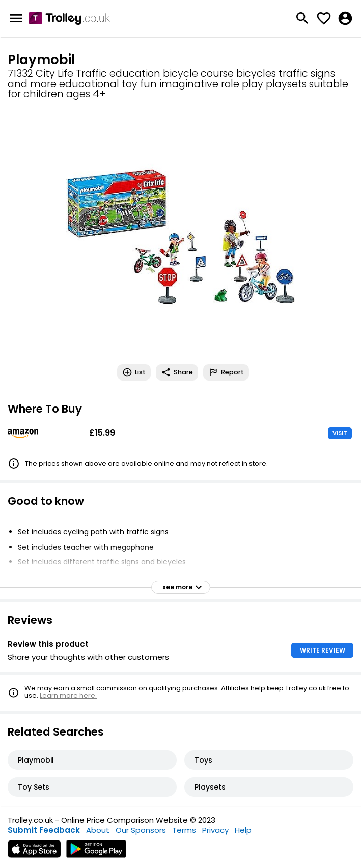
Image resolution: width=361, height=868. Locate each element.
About (98, 830)
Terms (184, 830)
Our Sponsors (141, 830)
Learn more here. (68, 696)
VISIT (340, 433)
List (134, 372)
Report (226, 372)
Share (177, 372)
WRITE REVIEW (323, 650)
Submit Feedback (44, 830)
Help (243, 830)
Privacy (215, 830)
